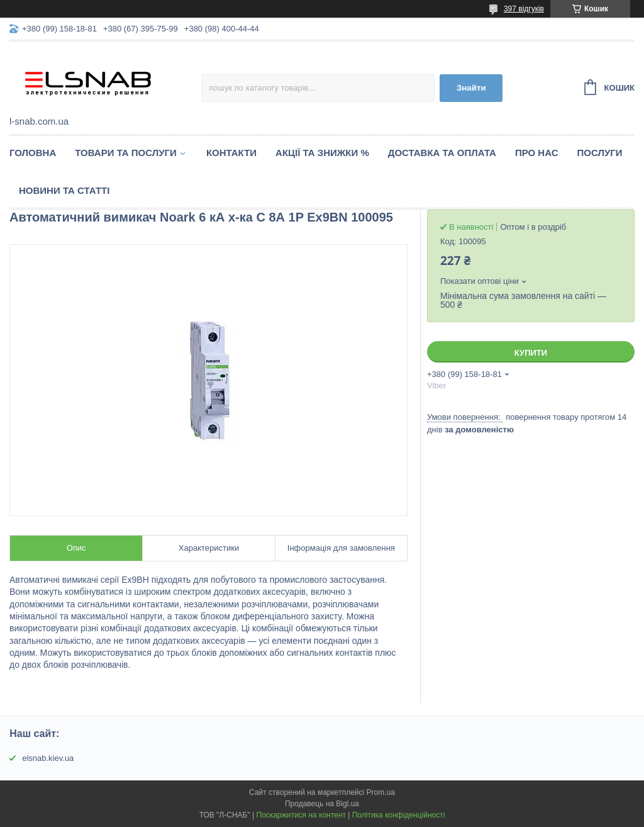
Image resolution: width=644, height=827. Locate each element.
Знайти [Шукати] (471, 88)
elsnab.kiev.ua (48, 758)
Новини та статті (64, 190)
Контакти (231, 153)
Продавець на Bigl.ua (322, 804)
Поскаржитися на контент (301, 815)
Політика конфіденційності (399, 815)
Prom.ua (381, 792)
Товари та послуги (126, 153)
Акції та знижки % (322, 153)
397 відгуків (524, 9)
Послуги (600, 153)
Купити (531, 353)
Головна (33, 153)
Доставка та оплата (442, 153)
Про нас (537, 153)
